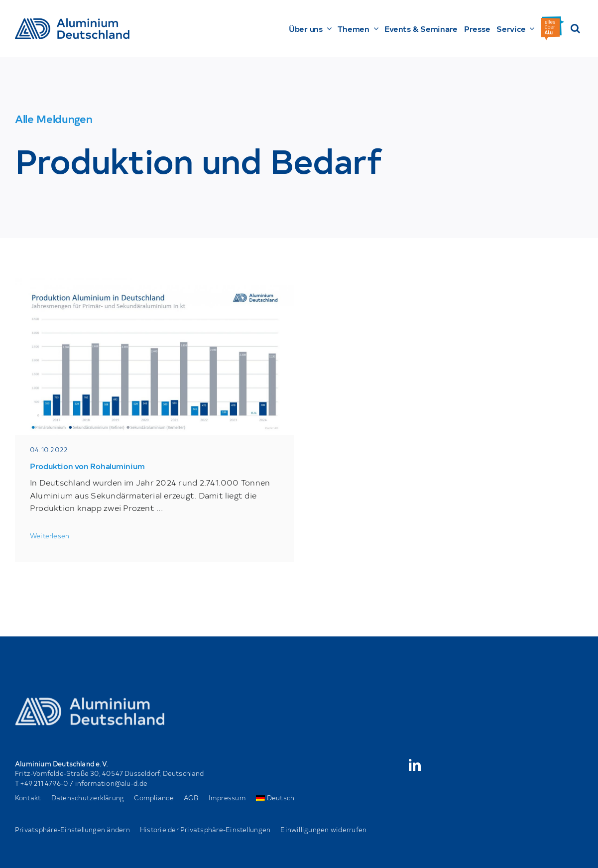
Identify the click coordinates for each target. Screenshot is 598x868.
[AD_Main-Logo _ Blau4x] (72, 22)
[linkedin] (415, 765)
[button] (575, 28)
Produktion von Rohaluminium (87, 466)
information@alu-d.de (112, 783)
